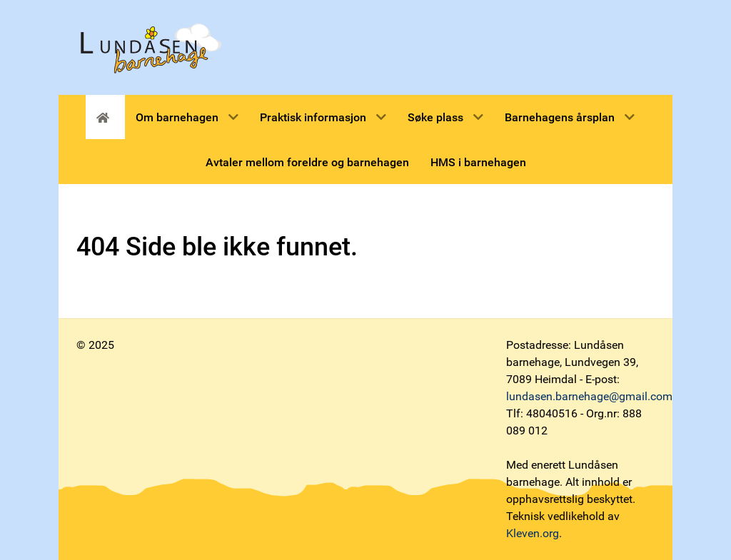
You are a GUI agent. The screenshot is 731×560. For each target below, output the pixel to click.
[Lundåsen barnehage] (151, 47)
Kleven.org (533, 533)
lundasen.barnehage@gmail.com (589, 396)
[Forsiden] (105, 117)
